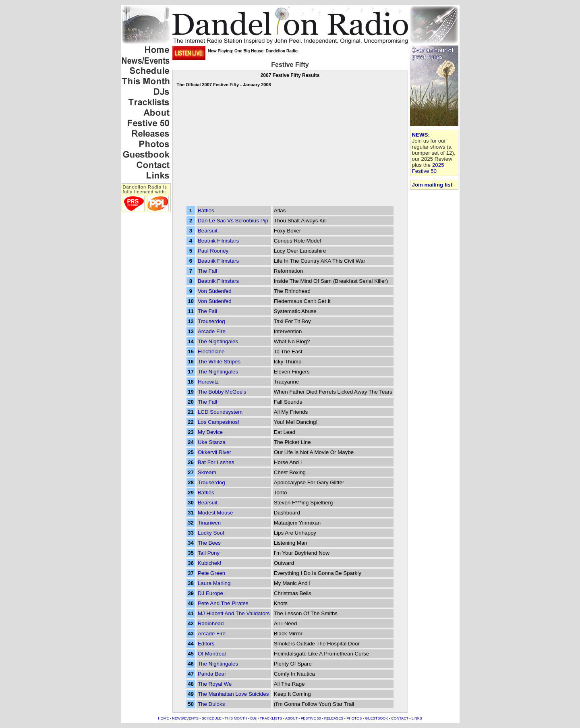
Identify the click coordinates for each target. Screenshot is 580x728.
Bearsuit (208, 231)
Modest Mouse (215, 513)
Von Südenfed (215, 291)
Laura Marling (214, 583)
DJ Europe (210, 593)
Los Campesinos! (219, 422)
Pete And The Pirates (223, 603)
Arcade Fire (212, 331)
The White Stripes (219, 362)
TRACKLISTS (271, 718)
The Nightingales (218, 341)
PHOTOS (354, 718)
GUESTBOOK (376, 718)
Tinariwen (209, 523)
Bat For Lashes (216, 462)
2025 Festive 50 (428, 168)
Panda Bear (212, 674)
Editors (206, 644)
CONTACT (400, 718)
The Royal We (215, 684)
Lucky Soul (211, 533)
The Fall (207, 271)
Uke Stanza (212, 442)
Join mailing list (432, 185)
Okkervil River (214, 452)
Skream (207, 472)
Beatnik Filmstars (218, 241)
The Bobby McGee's (222, 392)
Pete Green (211, 573)
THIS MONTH (236, 718)
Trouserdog (211, 321)
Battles (206, 211)
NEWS (420, 135)
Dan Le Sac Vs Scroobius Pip (233, 221)
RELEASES (334, 718)
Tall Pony (209, 553)
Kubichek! (210, 563)
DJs (254, 718)
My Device (210, 432)
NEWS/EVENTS (185, 718)
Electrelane (211, 352)
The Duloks (211, 704)
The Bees (209, 543)
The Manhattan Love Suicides (233, 694)
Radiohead (211, 623)
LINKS (417, 718)
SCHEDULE (212, 718)
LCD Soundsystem (220, 412)
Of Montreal (212, 654)
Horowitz (208, 382)
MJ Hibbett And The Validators (234, 613)
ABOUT (291, 718)
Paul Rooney (213, 251)
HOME (163, 718)
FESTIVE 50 (311, 718)
